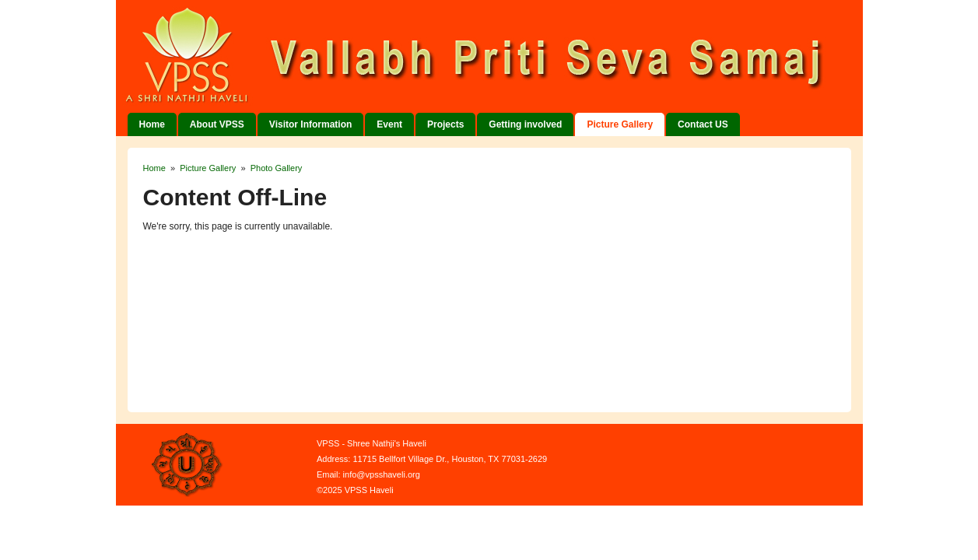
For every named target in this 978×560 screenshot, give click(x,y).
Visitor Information (310, 124)
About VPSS (217, 124)
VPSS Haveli (509, 56)
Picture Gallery (620, 124)
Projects (445, 124)
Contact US (703, 124)
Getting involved (525, 124)
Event (389, 124)
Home (152, 124)
